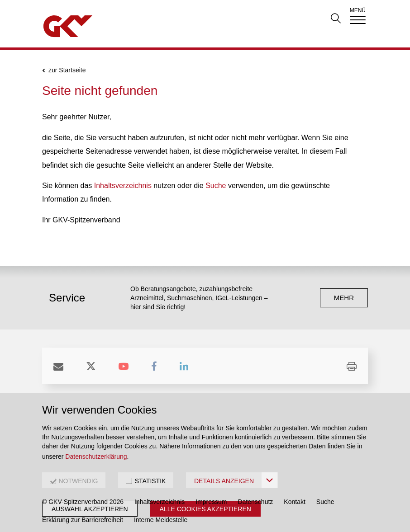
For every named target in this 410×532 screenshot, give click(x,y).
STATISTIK (150, 481)
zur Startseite (67, 70)
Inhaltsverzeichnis (123, 186)
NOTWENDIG (78, 481)
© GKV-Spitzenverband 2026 (83, 502)
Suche (216, 186)
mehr (344, 298)
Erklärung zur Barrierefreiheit (83, 520)
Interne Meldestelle (161, 520)
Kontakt (294, 502)
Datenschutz (256, 502)
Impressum (211, 502)
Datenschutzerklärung (96, 457)
